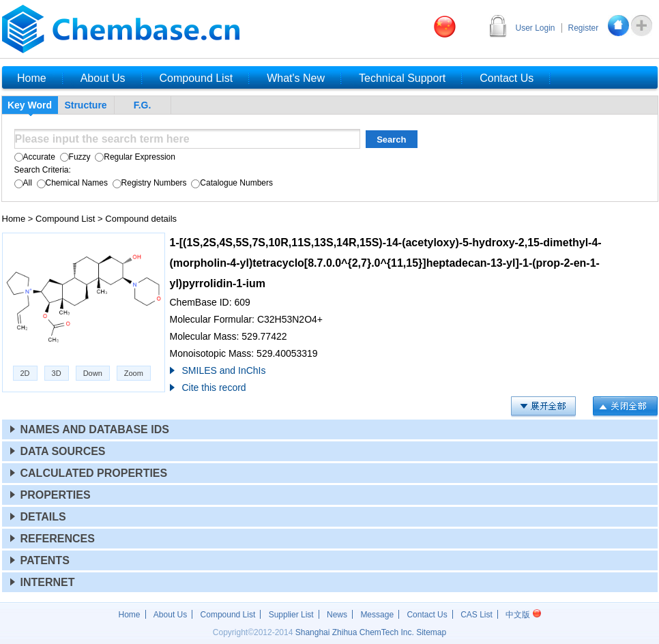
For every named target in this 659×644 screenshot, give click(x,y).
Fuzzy (74, 157)
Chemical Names (71, 183)
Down (93, 373)
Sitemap (431, 632)
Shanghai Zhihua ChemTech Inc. (355, 632)
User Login (536, 28)
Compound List (65, 219)
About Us (170, 615)
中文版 (523, 615)
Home (14, 219)
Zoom (134, 373)
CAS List (477, 615)
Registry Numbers (148, 183)
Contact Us (427, 615)
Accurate (35, 157)
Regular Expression (134, 157)
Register (584, 28)
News (337, 615)
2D (25, 373)
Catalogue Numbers (231, 183)
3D (57, 373)
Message (377, 615)
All (23, 183)
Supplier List (291, 615)
